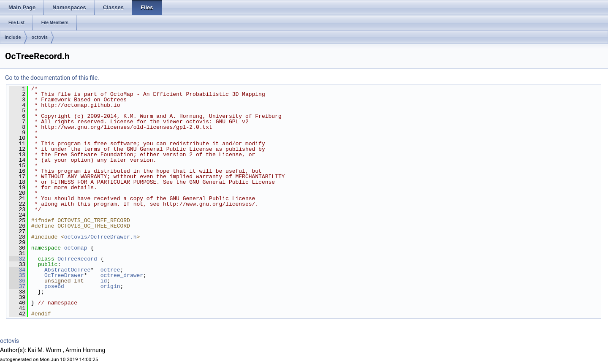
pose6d (54, 286)
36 (17, 281)
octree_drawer (122, 275)
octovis (40, 37)
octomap (76, 248)
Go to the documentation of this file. (52, 78)
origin (110, 286)
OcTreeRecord (77, 259)
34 (17, 270)
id (104, 281)
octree (110, 270)
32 (17, 259)
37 (17, 286)
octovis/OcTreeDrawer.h (100, 237)
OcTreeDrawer (64, 275)
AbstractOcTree (67, 270)
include (13, 37)
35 (17, 275)
